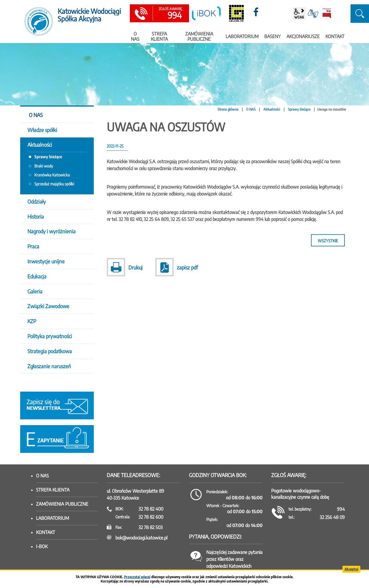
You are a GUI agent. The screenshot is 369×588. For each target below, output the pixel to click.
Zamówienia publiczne (62, 504)
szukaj (360, 14)
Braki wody (44, 166)
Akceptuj (351, 569)
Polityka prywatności (50, 336)
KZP (32, 321)
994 (170, 14)
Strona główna (228, 109)
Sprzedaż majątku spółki (54, 184)
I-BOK (42, 546)
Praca (33, 246)
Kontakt (46, 532)
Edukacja (37, 276)
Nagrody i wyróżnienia (51, 231)
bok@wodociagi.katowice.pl (141, 538)
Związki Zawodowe (48, 306)
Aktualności (272, 109)
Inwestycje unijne (46, 261)
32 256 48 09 (332, 517)
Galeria (35, 291)
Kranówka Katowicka (52, 175)
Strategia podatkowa (50, 351)
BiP (327, 14)
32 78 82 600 (151, 517)
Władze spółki (42, 130)
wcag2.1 (299, 14)
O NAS (251, 109)
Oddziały (37, 201)
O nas (42, 476)
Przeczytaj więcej (137, 577)
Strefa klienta (53, 490)
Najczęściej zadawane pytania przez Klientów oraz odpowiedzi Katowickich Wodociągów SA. (234, 563)
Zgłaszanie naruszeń (49, 366)
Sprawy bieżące (299, 109)
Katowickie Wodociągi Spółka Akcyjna (89, 15)
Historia (36, 216)
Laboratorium (53, 518)
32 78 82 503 (151, 527)
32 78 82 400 (151, 509)
